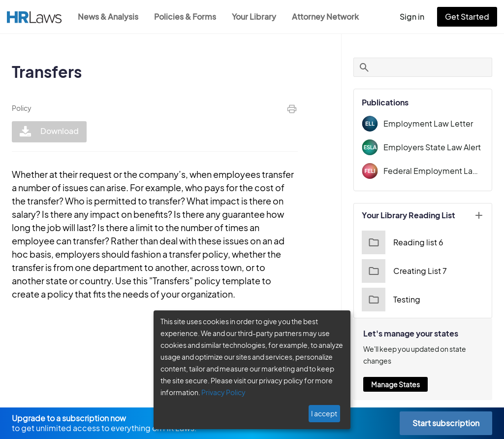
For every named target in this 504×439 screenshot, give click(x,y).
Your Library (259, 17)
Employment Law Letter (432, 123)
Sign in (416, 17)
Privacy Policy (220, 392)
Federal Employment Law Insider (437, 171)
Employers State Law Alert (437, 147)
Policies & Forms (188, 17)
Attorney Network (331, 17)
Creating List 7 (410, 271)
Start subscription (446, 423)
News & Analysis (109, 17)
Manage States (402, 384)
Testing (397, 300)
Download (48, 132)
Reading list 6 (408, 242)
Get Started (469, 17)
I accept (325, 413)
